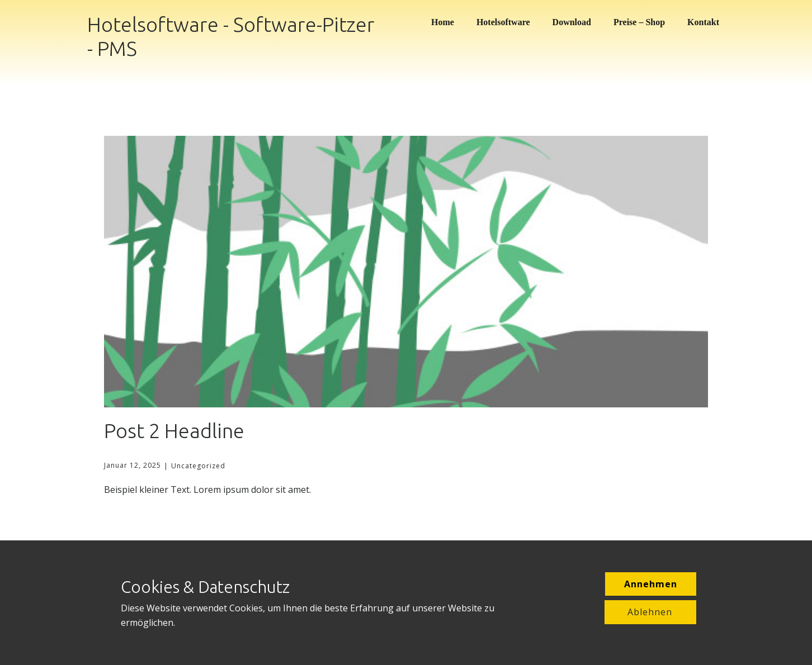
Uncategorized (198, 466)
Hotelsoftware (503, 22)
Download (572, 22)
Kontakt (703, 22)
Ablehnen (650, 612)
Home (443, 22)
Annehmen (651, 584)
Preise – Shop (639, 22)
